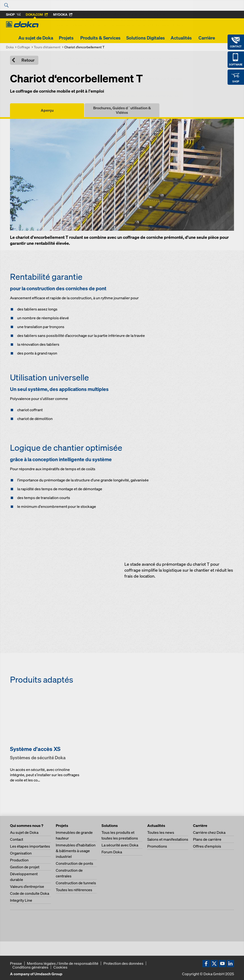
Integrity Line (21, 900)
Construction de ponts (74, 863)
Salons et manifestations (168, 839)
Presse (16, 963)
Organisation (21, 853)
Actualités (182, 38)
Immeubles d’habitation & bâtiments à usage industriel (76, 851)
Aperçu (47, 110)
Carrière (207, 38)
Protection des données (123, 963)
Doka (10, 47)
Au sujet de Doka (36, 38)
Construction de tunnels (76, 883)
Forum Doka (112, 852)
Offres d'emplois (207, 846)
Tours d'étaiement (47, 47)
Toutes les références (74, 890)
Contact (17, 839)
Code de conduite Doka (30, 893)
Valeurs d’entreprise (27, 886)
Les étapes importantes (30, 846)
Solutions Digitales (146, 38)
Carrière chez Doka (209, 832)
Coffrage (24, 47)
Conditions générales (30, 967)
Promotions (157, 846)
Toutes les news (161, 832)
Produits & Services (100, 38)
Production (19, 860)
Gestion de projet (25, 867)
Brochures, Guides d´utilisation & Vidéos (122, 110)
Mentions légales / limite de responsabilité (63, 963)
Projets (67, 38)
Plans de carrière (207, 839)
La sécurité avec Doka (120, 845)
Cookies (60, 967)
